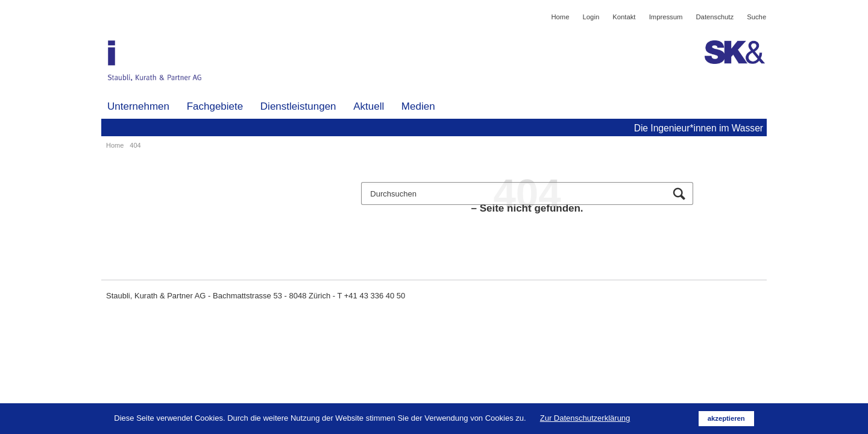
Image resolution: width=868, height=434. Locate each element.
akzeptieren (726, 418)
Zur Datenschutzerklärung (585, 418)
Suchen (679, 195)
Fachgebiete (215, 106)
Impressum (666, 17)
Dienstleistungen (298, 106)
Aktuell (369, 106)
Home (560, 17)
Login (591, 17)
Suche (756, 17)
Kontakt (624, 17)
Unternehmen (138, 106)
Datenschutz (715, 17)
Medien (418, 106)
